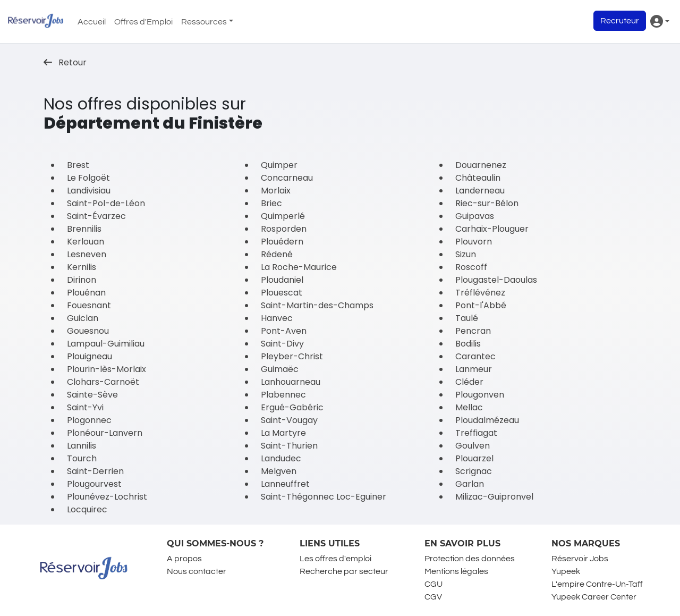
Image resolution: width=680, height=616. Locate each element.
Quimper (279, 165)
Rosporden (284, 229)
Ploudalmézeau (487, 420)
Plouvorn (474, 242)
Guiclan (83, 318)
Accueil (92, 22)
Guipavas (475, 216)
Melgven (279, 471)
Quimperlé (283, 216)
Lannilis (82, 446)
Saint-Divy (282, 344)
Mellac (469, 407)
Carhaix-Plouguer (492, 229)
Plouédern (282, 242)
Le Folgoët (88, 178)
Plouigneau (90, 356)
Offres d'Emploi (143, 22)
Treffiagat (476, 433)
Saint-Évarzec (96, 216)
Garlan (470, 484)
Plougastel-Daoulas (496, 280)
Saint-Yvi (85, 407)
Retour (65, 62)
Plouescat (282, 293)
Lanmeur (474, 369)
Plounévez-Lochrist (107, 497)
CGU (433, 584)
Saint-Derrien (95, 471)
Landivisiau (89, 191)
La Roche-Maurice (299, 267)
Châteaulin (478, 178)
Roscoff (471, 267)
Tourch (82, 458)
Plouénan (86, 293)
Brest (78, 165)
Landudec (281, 458)
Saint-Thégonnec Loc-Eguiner (324, 497)
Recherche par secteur (344, 571)
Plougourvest (94, 484)
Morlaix (276, 191)
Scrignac (474, 471)
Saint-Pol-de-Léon (106, 203)
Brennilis (84, 229)
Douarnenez (481, 165)
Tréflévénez (480, 293)
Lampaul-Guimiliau (106, 344)
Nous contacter (197, 571)
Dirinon (82, 280)
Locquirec (87, 509)
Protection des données (470, 559)
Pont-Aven (284, 331)
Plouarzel (474, 458)
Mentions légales (456, 571)
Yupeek (566, 571)
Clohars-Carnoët (103, 382)
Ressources (204, 22)
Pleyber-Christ (292, 356)
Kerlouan (86, 242)
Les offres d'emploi (335, 559)
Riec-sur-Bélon (487, 203)
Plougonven (480, 395)
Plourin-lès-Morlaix (107, 369)
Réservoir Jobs (580, 559)
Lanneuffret (285, 484)
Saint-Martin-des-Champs (317, 305)
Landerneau (480, 191)
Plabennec (283, 395)
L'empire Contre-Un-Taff (597, 584)
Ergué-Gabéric (292, 407)
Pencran (473, 331)
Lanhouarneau (291, 382)
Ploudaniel (282, 280)
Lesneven (87, 254)
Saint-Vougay (289, 420)
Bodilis (468, 344)
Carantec (475, 356)
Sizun (466, 254)
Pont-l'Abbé (481, 305)
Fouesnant (89, 305)
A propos (184, 559)
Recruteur (620, 21)
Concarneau (287, 178)
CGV (433, 597)
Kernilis (82, 267)
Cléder (469, 382)
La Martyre (283, 433)
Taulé (467, 318)
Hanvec (277, 318)
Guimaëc (280, 369)
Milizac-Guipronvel (494, 497)
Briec (271, 203)
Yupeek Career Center (594, 597)
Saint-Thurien (289, 446)
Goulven (473, 446)
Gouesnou (88, 331)
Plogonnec (89, 420)
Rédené (277, 254)
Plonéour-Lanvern (105, 433)
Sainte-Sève (92, 395)
